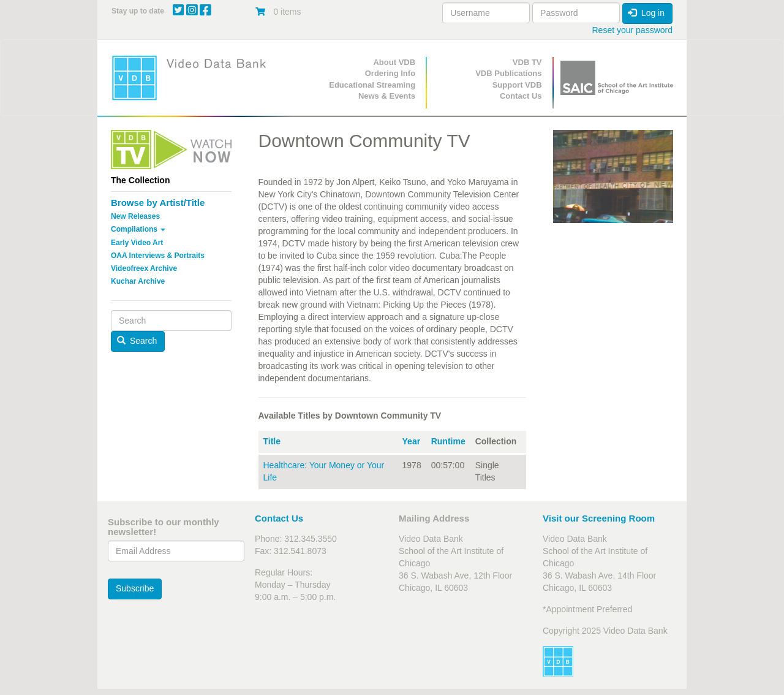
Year (412, 441)
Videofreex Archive (144, 268)
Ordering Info (390, 73)
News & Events (387, 96)
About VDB (394, 62)
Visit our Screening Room (599, 518)
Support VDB (517, 85)
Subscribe (135, 588)
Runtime (448, 441)
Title (272, 441)
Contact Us (521, 96)
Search (137, 341)
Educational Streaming (372, 85)
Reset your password (632, 30)
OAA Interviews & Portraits (158, 256)
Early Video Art (137, 243)
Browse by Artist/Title (158, 203)
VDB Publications (508, 73)
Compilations (138, 229)
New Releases (135, 216)
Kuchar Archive (138, 281)
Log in (646, 13)
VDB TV (527, 62)
